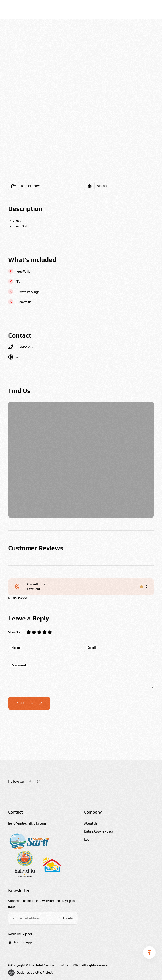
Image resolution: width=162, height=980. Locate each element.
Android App (20, 942)
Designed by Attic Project (35, 973)
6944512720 (26, 347)
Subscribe (67, 918)
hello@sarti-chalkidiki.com (27, 823)
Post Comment (29, 703)
